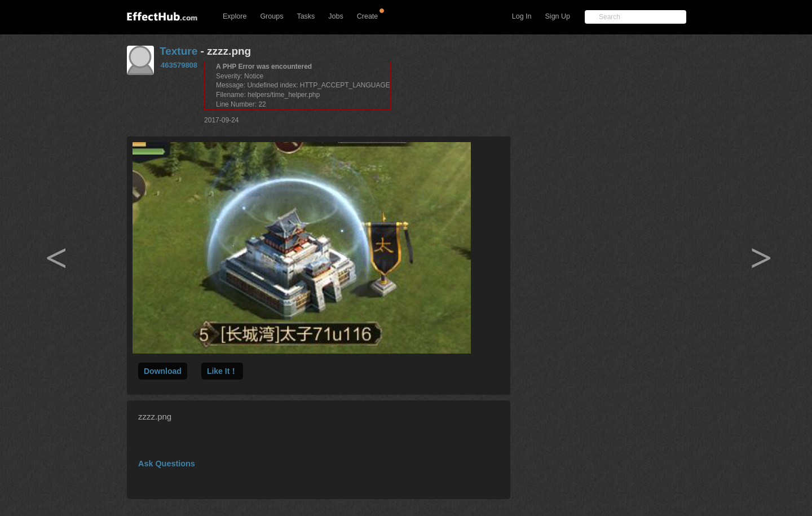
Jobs (336, 16)
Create (368, 16)
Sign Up (558, 16)
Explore (235, 16)
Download (163, 371)
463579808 (179, 65)
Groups (272, 16)
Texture (178, 51)
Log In (522, 16)
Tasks (306, 16)
